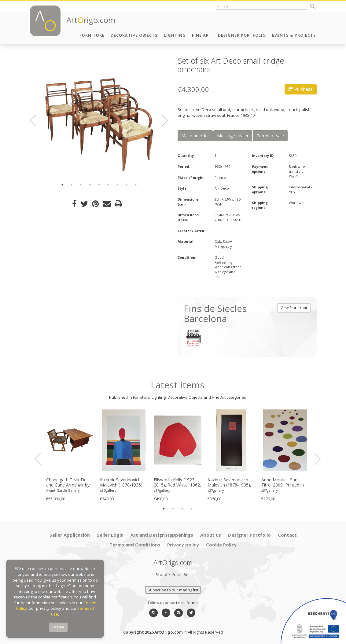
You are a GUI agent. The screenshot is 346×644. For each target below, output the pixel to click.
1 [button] (62, 185)
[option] (99, 117)
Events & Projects (294, 35)
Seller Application (70, 535)
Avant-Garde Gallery (63, 490)
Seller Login (110, 535)
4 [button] (90, 185)
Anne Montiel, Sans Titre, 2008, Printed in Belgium (283, 483)
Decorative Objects (134, 35)
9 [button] (136, 185)
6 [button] (108, 185)
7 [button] (117, 185)
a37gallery (108, 490)
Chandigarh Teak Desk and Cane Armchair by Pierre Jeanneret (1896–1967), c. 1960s (69, 483)
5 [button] (99, 185)
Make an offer (195, 136)
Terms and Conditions (135, 545)
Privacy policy (183, 545)
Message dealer (233, 136)
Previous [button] (37, 120)
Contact (287, 535)
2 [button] (72, 185)
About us (211, 535)
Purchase (301, 89)
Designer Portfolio (242, 35)
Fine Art (202, 35)
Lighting (175, 35)
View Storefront (294, 308)
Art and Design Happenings (162, 535)
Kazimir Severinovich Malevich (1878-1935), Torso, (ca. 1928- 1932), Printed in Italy (124, 483)
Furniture (92, 35)
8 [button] (127, 185)
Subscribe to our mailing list (173, 590)
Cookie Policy (221, 545)
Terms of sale (270, 136)
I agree (58, 627)
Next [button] (161, 120)
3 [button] (81, 185)
